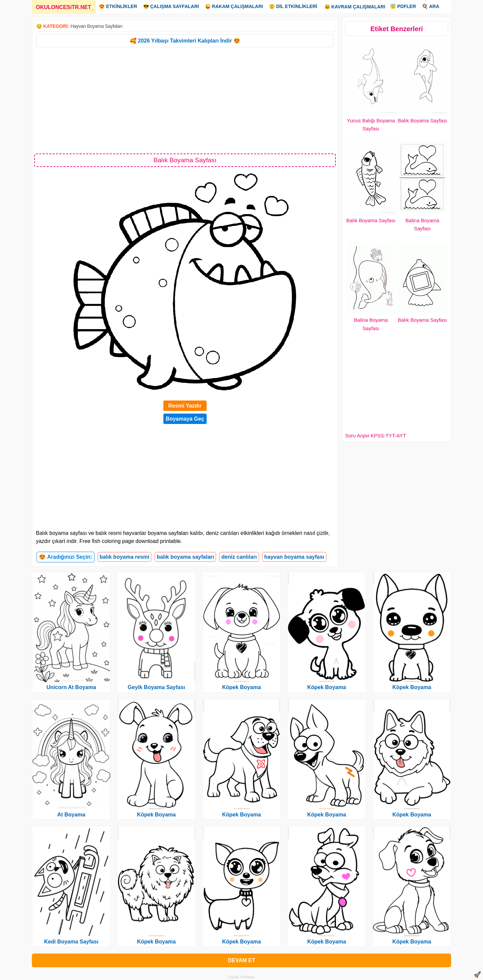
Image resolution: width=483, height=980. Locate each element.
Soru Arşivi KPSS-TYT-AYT (375, 436)
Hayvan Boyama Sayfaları (96, 26)
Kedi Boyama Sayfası (71, 942)
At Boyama (71, 815)
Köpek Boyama (156, 815)
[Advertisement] (185, 100)
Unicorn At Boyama (71, 687)
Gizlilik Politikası (242, 977)
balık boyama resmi (125, 557)
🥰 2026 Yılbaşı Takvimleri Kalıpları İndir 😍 (185, 41)
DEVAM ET (241, 960)
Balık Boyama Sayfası (422, 120)
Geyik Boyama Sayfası (156, 687)
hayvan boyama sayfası (294, 557)
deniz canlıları (239, 557)
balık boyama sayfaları (185, 557)
